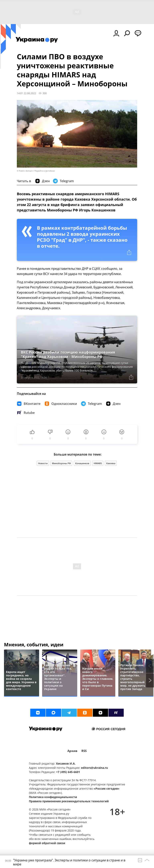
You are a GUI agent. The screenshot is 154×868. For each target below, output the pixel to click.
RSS (84, 751)
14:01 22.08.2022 (26, 93)
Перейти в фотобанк (45, 171)
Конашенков (82, 463)
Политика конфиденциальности (53, 797)
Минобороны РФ (61, 463)
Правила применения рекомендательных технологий (69, 801)
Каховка (111, 463)
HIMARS (98, 463)
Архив (72, 751)
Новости (43, 463)
